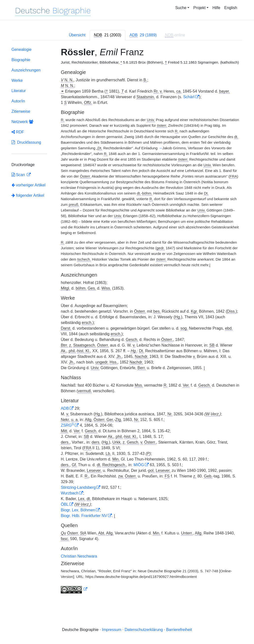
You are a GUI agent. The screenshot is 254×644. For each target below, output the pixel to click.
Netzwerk (22, 122)
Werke (17, 80)
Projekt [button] (199, 8)
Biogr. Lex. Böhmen (78, 510)
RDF (18, 132)
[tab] (108, 35)
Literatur (19, 91)
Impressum (112, 630)
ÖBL (65, 504)
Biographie (21, 60)
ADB (65, 408)
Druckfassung (26, 142)
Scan (19, 175)
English (231, 8)
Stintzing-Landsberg (78, 487)
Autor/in (18, 101)
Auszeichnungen (26, 70)
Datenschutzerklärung (144, 630)
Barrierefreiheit (179, 630)
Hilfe (216, 8)
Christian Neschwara (79, 556)
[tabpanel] (127, 321)
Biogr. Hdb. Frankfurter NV (84, 516)
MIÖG (139, 465)
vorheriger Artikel (29, 185)
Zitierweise (21, 111)
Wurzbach (70, 493)
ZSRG (67, 425)
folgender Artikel (28, 195)
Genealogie (22, 49)
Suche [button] (181, 8)
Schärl (189, 97)
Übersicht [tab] (77, 35)
